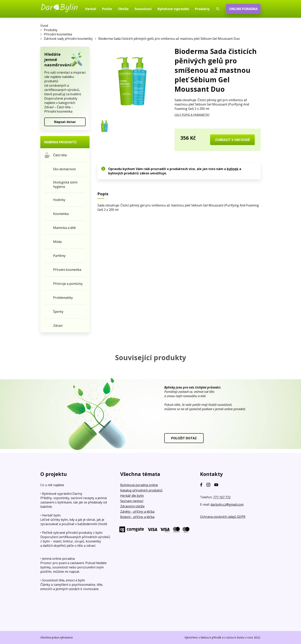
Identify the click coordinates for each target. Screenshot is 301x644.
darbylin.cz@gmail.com (227, 504)
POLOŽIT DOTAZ (184, 438)
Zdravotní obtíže (132, 506)
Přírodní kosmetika (58, 34)
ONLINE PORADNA (243, 9)
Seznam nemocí (132, 501)
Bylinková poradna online (139, 485)
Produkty (51, 30)
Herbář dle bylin (132, 496)
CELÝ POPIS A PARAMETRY (192, 115)
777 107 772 (222, 497)
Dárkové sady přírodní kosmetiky (68, 39)
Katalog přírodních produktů (141, 490)
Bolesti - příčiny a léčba (137, 517)
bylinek (233, 169)
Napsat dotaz (65, 122)
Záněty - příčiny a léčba (137, 512)
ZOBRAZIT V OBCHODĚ (232, 140)
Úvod (44, 26)
